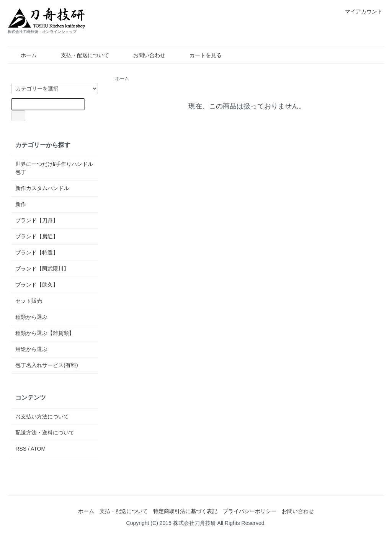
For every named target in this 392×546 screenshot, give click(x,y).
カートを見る (200, 55)
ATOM (38, 449)
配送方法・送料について (45, 433)
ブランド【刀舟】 (37, 220)
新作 (21, 204)
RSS (21, 449)
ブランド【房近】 (37, 236)
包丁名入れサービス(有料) (47, 365)
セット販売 (29, 301)
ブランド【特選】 (37, 253)
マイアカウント (360, 11)
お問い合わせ (144, 55)
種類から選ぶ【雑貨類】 (45, 333)
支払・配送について (79, 55)
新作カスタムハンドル (42, 188)
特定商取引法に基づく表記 (185, 511)
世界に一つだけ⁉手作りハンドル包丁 (54, 168)
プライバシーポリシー (250, 511)
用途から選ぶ (31, 349)
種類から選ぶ (31, 317)
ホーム (23, 55)
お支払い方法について (42, 416)
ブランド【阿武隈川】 (42, 269)
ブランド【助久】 (37, 285)
